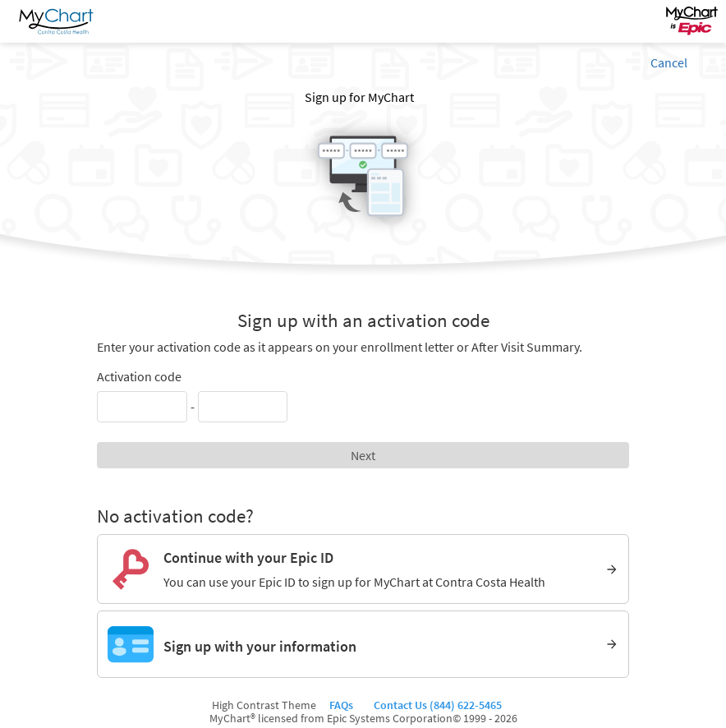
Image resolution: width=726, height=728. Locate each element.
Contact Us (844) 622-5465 (437, 705)
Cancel (669, 62)
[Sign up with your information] (363, 644)
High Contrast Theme (264, 705)
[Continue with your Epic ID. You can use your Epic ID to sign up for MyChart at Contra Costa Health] (363, 569)
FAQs (344, 705)
